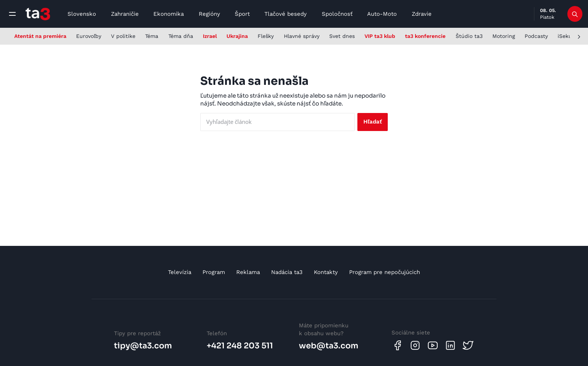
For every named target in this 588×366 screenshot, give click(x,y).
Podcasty (536, 36)
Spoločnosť (337, 14)
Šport (242, 14)
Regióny (209, 14)
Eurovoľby (89, 36)
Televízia (180, 272)
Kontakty (326, 272)
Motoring (504, 36)
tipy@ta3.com (143, 346)
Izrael (210, 36)
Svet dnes (342, 36)
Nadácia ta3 (287, 272)
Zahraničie (125, 14)
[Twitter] (468, 345)
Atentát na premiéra (40, 36)
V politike (123, 36)
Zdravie (422, 14)
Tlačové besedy (286, 14)
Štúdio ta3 (469, 36)
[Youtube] (433, 345)
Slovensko (82, 14)
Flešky (266, 36)
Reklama (248, 272)
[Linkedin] (450, 345)
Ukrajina (237, 36)
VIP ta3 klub (380, 36)
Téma (152, 36)
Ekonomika (169, 14)
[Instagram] (415, 345)
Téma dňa (181, 36)
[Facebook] (397, 345)
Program (214, 272)
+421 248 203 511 (240, 346)
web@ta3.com (329, 346)
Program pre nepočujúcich (385, 272)
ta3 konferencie (425, 36)
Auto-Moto (382, 14)
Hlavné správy (302, 36)
